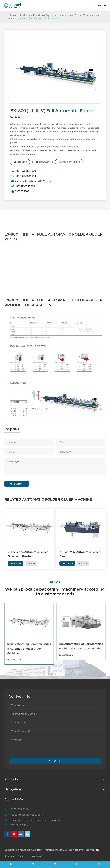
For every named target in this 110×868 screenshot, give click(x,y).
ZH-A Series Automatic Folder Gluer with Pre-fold (28, 556)
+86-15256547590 (27, 171)
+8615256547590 (27, 186)
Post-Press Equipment (46, 15)
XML (20, 856)
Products (25, 15)
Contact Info (14, 799)
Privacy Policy (35, 856)
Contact (45, 162)
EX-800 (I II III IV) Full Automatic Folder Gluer (36, 18)
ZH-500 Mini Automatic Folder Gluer (80, 556)
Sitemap (9, 856)
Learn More (16, 565)
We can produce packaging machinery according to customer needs (55, 590)
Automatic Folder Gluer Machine (81, 15)
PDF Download (71, 162)
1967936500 (24, 191)
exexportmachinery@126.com (35, 181)
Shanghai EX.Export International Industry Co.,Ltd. (45, 850)
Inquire (22, 162)
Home (13, 15)
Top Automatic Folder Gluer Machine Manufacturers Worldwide (25, 646)
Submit (17, 482)
